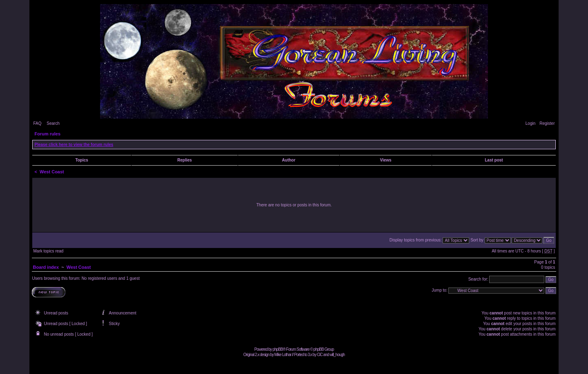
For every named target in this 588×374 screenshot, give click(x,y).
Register (547, 123)
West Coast (52, 172)
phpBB (277, 349)
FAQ (37, 123)
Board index (46, 267)
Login (530, 123)
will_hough (337, 355)
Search (53, 123)
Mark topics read (48, 251)
